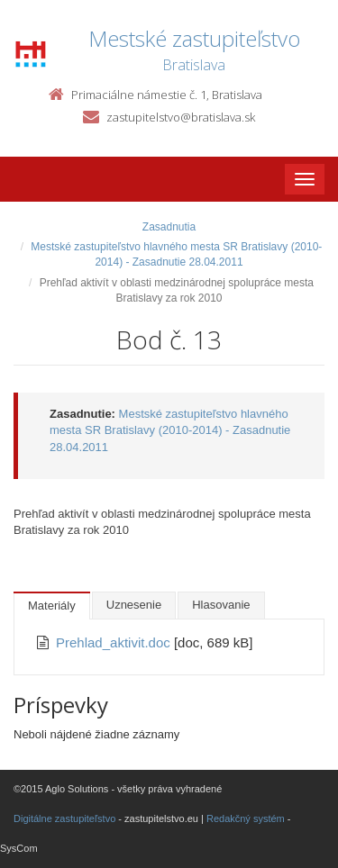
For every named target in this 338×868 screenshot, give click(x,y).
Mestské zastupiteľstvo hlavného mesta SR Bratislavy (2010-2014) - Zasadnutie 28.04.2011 (170, 430)
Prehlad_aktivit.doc (115, 642)
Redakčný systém (246, 818)
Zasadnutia (169, 227)
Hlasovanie (221, 605)
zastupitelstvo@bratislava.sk (181, 117)
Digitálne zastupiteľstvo (64, 818)
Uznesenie (134, 605)
